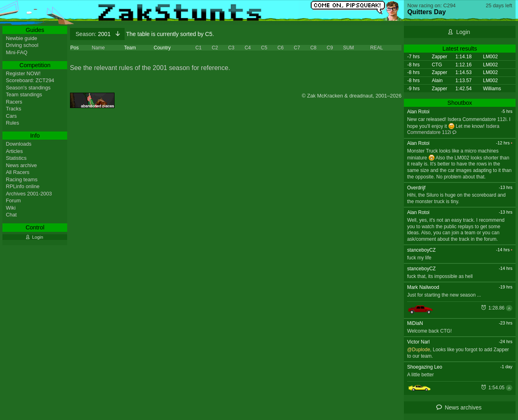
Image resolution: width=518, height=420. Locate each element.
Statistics (16, 158)
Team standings (24, 94)
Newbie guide (21, 38)
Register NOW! (23, 73)
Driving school (22, 45)
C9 (330, 48)
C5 (264, 48)
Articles (14, 151)
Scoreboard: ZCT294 (30, 80)
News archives (463, 407)
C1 (198, 48)
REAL (377, 48)
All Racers (17, 172)
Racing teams (21, 179)
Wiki (11, 208)
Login (463, 32)
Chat (11, 215)
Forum (13, 200)
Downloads (18, 144)
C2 (215, 48)
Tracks (13, 109)
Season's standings (28, 88)
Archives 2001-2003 (29, 194)
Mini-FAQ (16, 52)
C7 (297, 48)
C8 (313, 48)
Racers (14, 102)
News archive (21, 165)
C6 (281, 48)
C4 (247, 48)
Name (98, 48)
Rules (12, 123)
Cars (11, 116)
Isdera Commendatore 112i (453, 129)
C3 (231, 48)
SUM (349, 48)
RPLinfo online (22, 186)
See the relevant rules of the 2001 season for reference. (150, 68)
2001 (94, 34)
